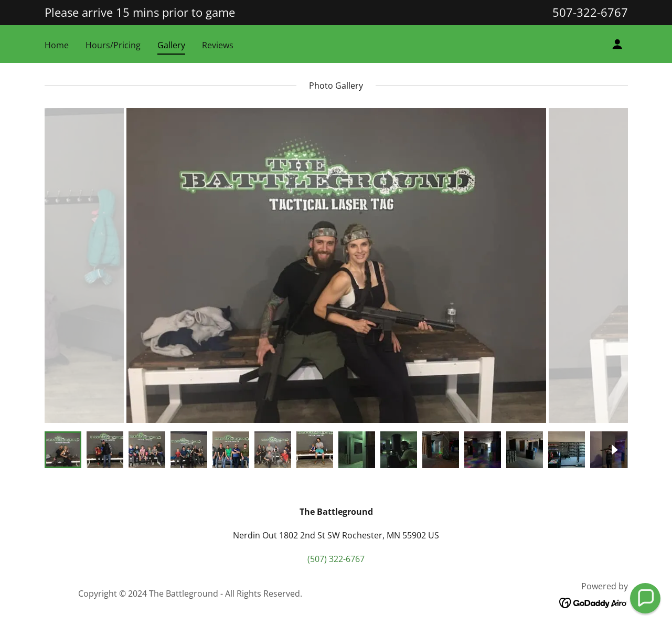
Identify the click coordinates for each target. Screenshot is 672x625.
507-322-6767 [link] (590, 12)
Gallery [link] (171, 45)
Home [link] (57, 45)
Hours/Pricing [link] (113, 45)
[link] (594, 602)
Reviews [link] (218, 45)
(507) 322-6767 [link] (336, 559)
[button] (617, 44)
